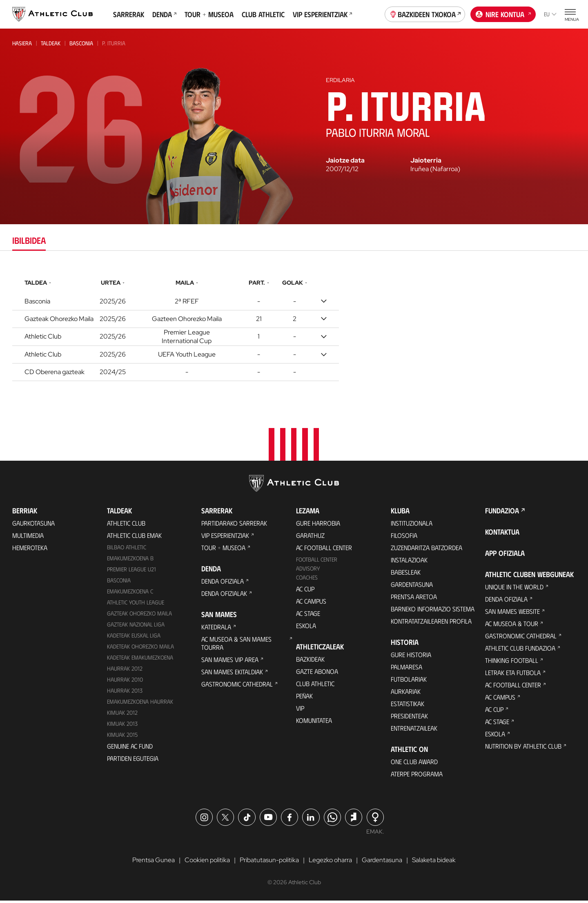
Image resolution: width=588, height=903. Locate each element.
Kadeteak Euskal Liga (134, 637)
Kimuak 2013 (122, 726)
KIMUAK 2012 (122, 715)
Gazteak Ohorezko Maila (139, 616)
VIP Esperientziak (322, 14)
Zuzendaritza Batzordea (427, 550)
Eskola (306, 628)
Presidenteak (409, 718)
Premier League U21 (131, 572)
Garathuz (310, 538)
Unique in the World (514, 589)
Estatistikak (408, 706)
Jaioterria (426, 161)
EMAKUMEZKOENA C (130, 594)
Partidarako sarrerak (234, 525)
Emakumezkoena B (130, 561)
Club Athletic (263, 14)
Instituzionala (412, 525)
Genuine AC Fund (130, 748)
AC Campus (311, 603)
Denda (164, 14)
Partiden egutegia (133, 760)
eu (550, 14)
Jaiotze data (345, 161)
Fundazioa (502, 513)
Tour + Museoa (209, 14)
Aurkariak (406, 694)
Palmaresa (406, 669)
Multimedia (28, 538)
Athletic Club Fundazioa (520, 650)
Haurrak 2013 (125, 692)
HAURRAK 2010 (125, 681)
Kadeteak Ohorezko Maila (140, 648)
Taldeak (51, 43)
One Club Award (414, 764)
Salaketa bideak (434, 862)
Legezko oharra (330, 862)
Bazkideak (310, 661)
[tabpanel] (294, 328)
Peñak (304, 698)
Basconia (81, 43)
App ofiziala (505, 555)
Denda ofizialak (224, 596)
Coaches (307, 580)
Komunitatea (314, 723)
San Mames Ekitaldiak (232, 674)
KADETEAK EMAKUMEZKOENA (140, 659)
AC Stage (308, 616)
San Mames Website (512, 614)
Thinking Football (512, 663)
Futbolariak (409, 681)
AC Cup (305, 591)
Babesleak (406, 574)
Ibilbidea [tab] (29, 240)
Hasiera (22, 43)
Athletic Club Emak (134, 538)
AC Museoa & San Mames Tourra (236, 645)
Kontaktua (502, 534)
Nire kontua (503, 13)
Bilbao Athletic (127, 550)
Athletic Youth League (136, 605)
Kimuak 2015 (122, 737)
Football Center (317, 562)
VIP (300, 710)
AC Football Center (324, 550)
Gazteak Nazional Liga (136, 627)
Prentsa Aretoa (414, 599)
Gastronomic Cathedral (237, 686)
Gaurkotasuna (33, 525)
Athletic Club (126, 525)
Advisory (308, 571)
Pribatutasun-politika (269, 862)
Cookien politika (207, 862)
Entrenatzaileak (414, 730)
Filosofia (404, 538)
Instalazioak (409, 562)
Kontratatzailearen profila (431, 623)
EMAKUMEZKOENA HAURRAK (140, 703)
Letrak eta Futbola (513, 675)
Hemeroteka (30, 550)
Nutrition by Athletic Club (523, 748)
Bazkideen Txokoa (425, 13)
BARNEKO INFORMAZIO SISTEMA (433, 611)
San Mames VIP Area (230, 662)
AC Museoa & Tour (512, 626)
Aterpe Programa (417, 776)
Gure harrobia (318, 525)
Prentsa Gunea (154, 862)
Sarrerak (129, 14)
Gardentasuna (412, 587)
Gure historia (411, 657)
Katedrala (216, 629)
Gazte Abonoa (317, 674)
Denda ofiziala (223, 583)
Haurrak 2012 (125, 670)
